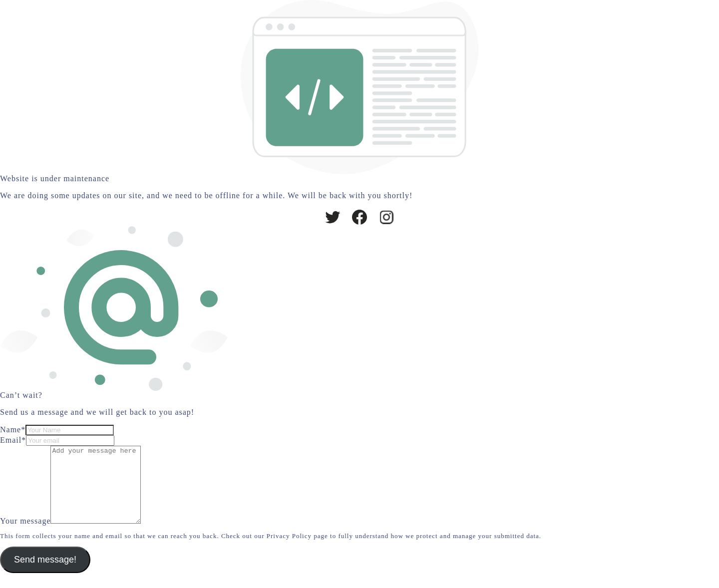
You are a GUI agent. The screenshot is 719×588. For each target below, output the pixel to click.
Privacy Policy (289, 551)
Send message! (45, 575)
